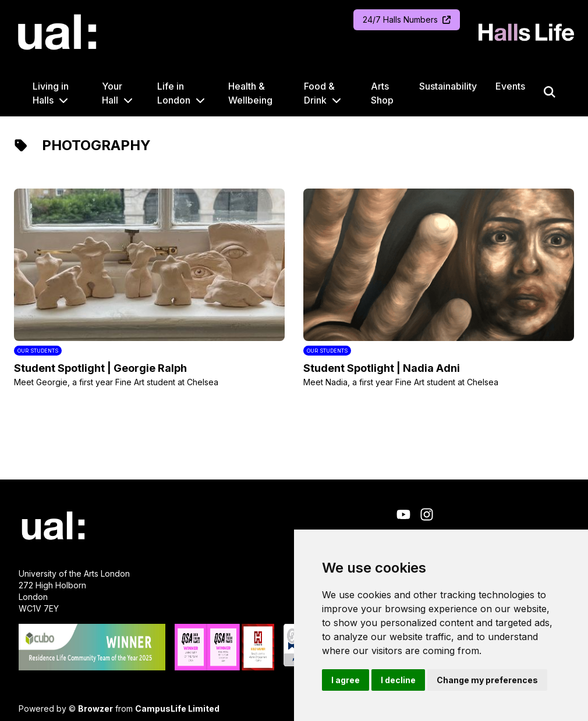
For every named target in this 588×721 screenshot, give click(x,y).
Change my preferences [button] (487, 680)
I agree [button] (346, 680)
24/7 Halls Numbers (407, 19)
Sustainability (448, 86)
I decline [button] (398, 680)
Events (510, 86)
